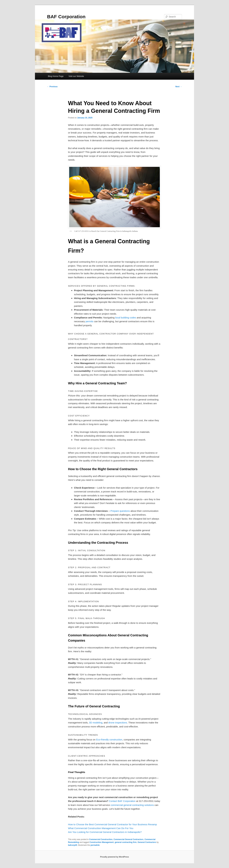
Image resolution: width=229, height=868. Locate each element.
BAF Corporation (66, 17)
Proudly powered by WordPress (114, 857)
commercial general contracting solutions (132, 805)
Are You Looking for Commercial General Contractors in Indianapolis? (105, 832)
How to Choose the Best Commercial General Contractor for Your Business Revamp (113, 824)
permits (89, 321)
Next (179, 87)
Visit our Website (76, 76)
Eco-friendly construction (109, 740)
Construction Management (102, 842)
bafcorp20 (73, 845)
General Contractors (147, 842)
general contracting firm (126, 842)
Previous (52, 87)
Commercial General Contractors (128, 839)
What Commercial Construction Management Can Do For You (101, 828)
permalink (95, 845)
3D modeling (96, 723)
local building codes (126, 318)
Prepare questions (120, 511)
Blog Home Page (56, 76)
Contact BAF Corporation (122, 801)
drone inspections (118, 723)
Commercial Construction (101, 839)
